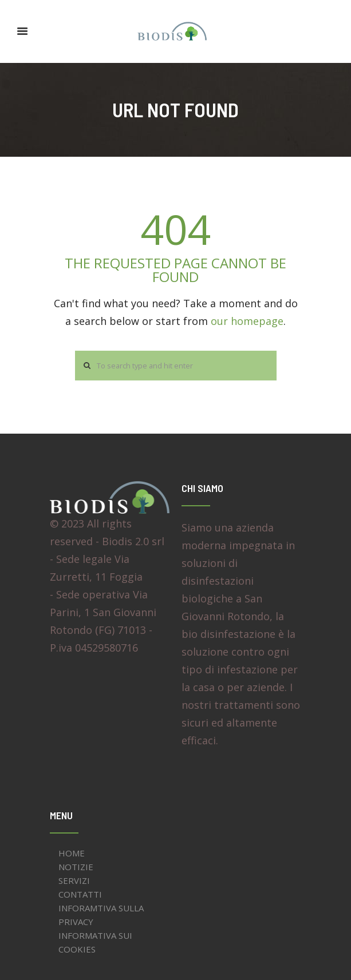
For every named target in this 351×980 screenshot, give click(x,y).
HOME (72, 853)
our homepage (247, 321)
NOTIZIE (76, 867)
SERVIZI (74, 880)
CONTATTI (80, 894)
